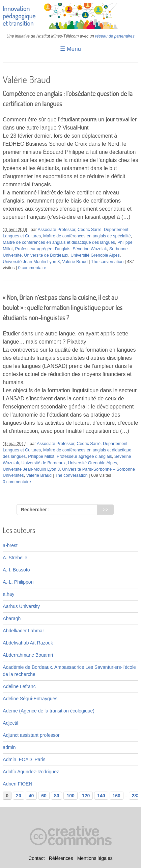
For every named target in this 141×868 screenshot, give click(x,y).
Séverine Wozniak (90, 249)
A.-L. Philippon (18, 582)
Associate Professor (57, 230)
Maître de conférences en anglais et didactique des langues (59, 242)
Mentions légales (95, 858)
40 (31, 796)
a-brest (10, 545)
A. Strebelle (15, 558)
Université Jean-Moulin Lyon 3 (31, 262)
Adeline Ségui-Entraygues (30, 699)
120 (86, 796)
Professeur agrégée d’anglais (43, 249)
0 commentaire (32, 268)
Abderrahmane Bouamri (28, 655)
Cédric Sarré (90, 230)
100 (70, 796)
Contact (36, 858)
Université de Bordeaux (46, 255)
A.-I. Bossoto (16, 570)
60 (44, 796)
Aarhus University (21, 606)
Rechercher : (35, 510)
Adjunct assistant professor (31, 735)
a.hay (8, 594)
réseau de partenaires (115, 36)
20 (19, 796)
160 (117, 796)
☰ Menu (70, 49)
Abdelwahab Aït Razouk (28, 643)
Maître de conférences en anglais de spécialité (87, 236)
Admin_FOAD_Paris (24, 759)
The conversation (107, 262)
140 (101, 796)
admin (9, 747)
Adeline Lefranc (19, 686)
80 (57, 796)
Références (61, 858)
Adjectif (10, 723)
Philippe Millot (41, 456)
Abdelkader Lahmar (23, 631)
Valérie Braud (75, 262)
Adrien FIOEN (17, 784)
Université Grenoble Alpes (95, 255)
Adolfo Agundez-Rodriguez (31, 772)
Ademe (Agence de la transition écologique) (49, 711)
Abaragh (12, 618)
